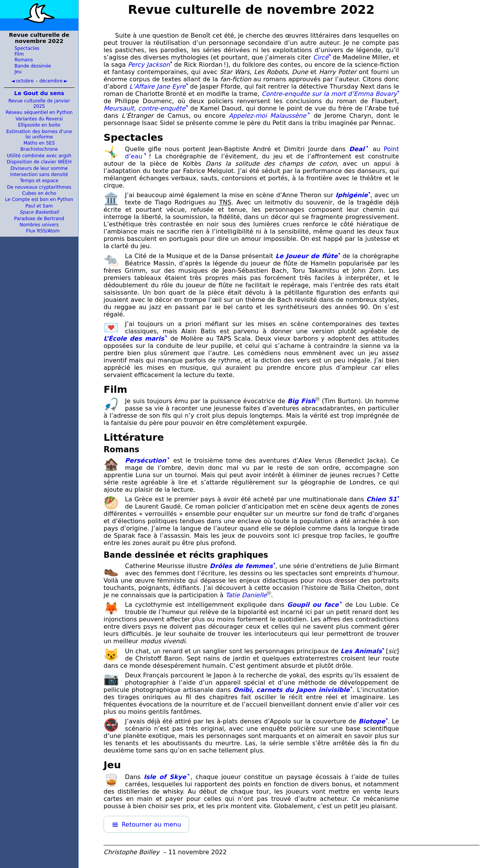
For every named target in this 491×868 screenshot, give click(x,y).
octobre (25, 81)
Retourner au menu (151, 824)
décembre (51, 81)
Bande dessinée (33, 66)
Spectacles (27, 48)
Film (19, 54)
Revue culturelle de (251, 10)
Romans (24, 60)
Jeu (18, 72)
